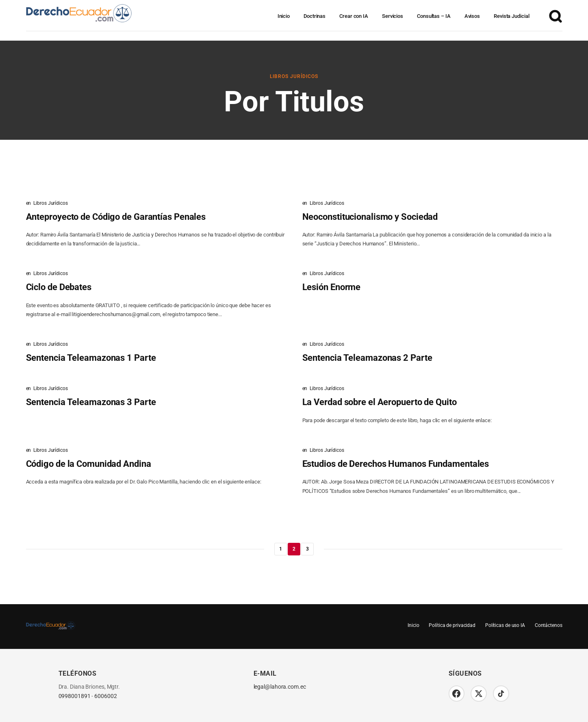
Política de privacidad (452, 625)
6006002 (105, 696)
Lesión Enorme (332, 287)
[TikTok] (501, 694)
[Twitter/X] (479, 694)
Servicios (393, 16)
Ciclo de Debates (59, 287)
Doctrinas (315, 16)
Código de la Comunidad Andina (89, 464)
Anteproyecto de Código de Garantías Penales (116, 217)
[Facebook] (457, 694)
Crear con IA (354, 16)
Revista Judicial (511, 16)
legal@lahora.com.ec (280, 687)
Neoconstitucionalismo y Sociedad (370, 217)
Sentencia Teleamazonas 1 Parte (91, 358)
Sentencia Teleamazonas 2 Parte (367, 358)
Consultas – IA (434, 16)
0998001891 (75, 696)
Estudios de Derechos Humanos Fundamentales (396, 464)
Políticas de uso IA (505, 625)
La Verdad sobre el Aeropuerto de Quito (380, 402)
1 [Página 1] (281, 549)
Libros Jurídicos (294, 76)
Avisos (472, 16)
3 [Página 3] (307, 549)
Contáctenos (549, 625)
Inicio (284, 16)
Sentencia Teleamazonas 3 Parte (91, 402)
